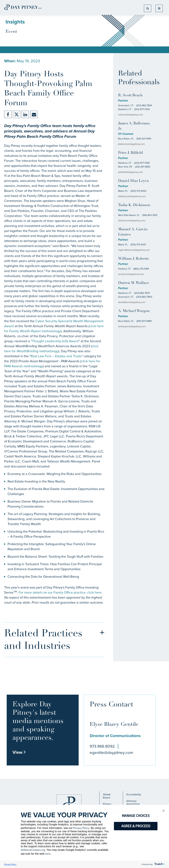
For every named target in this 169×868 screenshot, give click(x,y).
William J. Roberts (133, 259)
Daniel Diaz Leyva (133, 181)
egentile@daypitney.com (111, 753)
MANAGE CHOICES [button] (136, 816)
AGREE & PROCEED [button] (136, 826)
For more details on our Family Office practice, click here (60, 592)
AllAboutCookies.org (33, 850)
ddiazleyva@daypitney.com (132, 196)
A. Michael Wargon (134, 311)
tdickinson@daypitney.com (132, 221)
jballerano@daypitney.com (131, 144)
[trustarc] (159, 864)
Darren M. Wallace (134, 283)
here (48, 854)
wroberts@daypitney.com (131, 274)
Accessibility (134, 794)
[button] (163, 811)
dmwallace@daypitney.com (132, 302)
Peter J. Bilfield (131, 153)
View (19, 752)
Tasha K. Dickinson (134, 205)
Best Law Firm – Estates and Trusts (56, 356)
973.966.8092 (102, 746)
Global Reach (107, 796)
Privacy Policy (81, 828)
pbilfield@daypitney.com (130, 172)
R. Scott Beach (130, 95)
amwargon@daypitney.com (132, 326)
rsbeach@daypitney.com (131, 115)
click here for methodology (54, 329)
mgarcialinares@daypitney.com (134, 250)
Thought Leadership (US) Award (55, 341)
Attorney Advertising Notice (133, 804)
